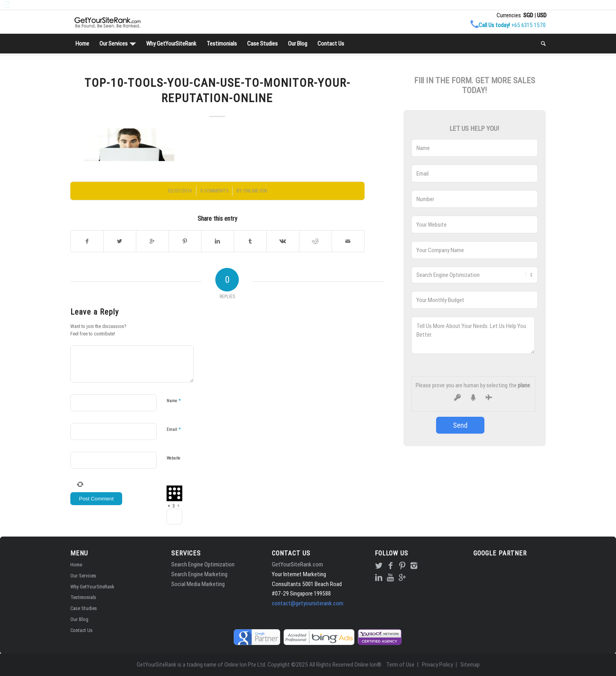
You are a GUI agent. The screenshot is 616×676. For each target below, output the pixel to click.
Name (174, 400)
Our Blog (79, 619)
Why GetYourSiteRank (92, 587)
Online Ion (255, 191)
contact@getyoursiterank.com (308, 603)
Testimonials (83, 597)
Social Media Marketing (198, 584)
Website (173, 458)
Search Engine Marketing (199, 574)
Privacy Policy (437, 664)
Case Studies (84, 608)
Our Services (83, 576)
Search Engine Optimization (203, 564)
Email (174, 429)
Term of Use (400, 664)
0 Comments (214, 191)
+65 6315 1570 (528, 25)
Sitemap (470, 664)
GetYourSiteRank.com (297, 564)
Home (76, 565)
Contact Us (82, 630)
